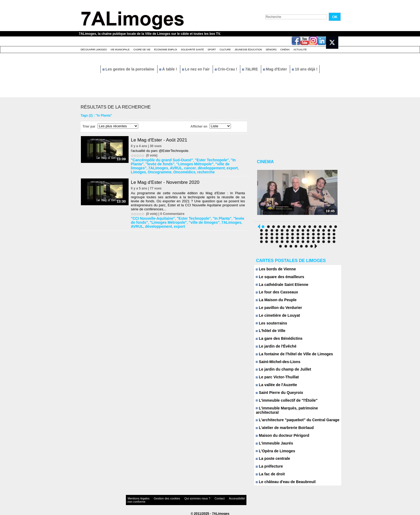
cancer (150, 167)
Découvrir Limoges (94, 50)
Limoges (200, 167)
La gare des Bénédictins (277, 340)
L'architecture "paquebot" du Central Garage (295, 418)
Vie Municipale (120, 50)
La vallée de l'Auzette (275, 387)
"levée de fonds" (145, 164)
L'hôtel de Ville (270, 333)
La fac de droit (269, 473)
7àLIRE (250, 69)
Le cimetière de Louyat (276, 317)
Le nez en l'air (196, 69)
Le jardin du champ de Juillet (282, 372)
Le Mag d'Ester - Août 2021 (162, 140)
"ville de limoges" (207, 164)
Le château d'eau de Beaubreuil (284, 480)
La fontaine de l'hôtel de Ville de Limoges (292, 356)
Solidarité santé (192, 50)
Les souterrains (270, 325)
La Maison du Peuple (275, 302)
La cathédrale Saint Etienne (280, 286)
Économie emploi (166, 50)
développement (169, 167)
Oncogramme (219, 167)
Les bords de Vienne (275, 270)
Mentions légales (136, 497)
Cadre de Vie (142, 50)
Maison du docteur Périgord (281, 434)
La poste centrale (272, 457)
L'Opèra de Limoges (274, 449)
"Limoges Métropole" (176, 164)
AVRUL (138, 167)
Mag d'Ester (276, 69)
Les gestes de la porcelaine (129, 69)
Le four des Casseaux (275, 294)
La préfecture (269, 465)
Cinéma (285, 50)
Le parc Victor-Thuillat (276, 379)
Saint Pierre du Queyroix (278, 395)
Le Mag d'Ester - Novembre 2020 (168, 181)
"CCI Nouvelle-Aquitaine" (152, 217)
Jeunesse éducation (248, 50)
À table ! (169, 69)
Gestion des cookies (158, 497)
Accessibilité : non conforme (220, 497)
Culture (225, 50)
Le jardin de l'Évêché (275, 348)
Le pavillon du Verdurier (277, 309)
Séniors (271, 50)
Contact (199, 497)
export (187, 167)
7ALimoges (231, 164)
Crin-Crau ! (227, 69)
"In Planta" (228, 160)
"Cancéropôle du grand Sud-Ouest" (160, 160)
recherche (161, 171)
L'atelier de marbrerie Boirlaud (283, 426)
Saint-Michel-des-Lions (277, 364)
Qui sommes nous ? (182, 497)
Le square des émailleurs (278, 278)
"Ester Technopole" (203, 160)
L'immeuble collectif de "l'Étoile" (284, 403)
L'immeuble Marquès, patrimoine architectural (296, 410)
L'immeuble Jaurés (273, 441)
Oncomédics (142, 171)
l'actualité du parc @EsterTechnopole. (162, 151)
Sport (212, 50)
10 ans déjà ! (305, 69)
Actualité (300, 50)
